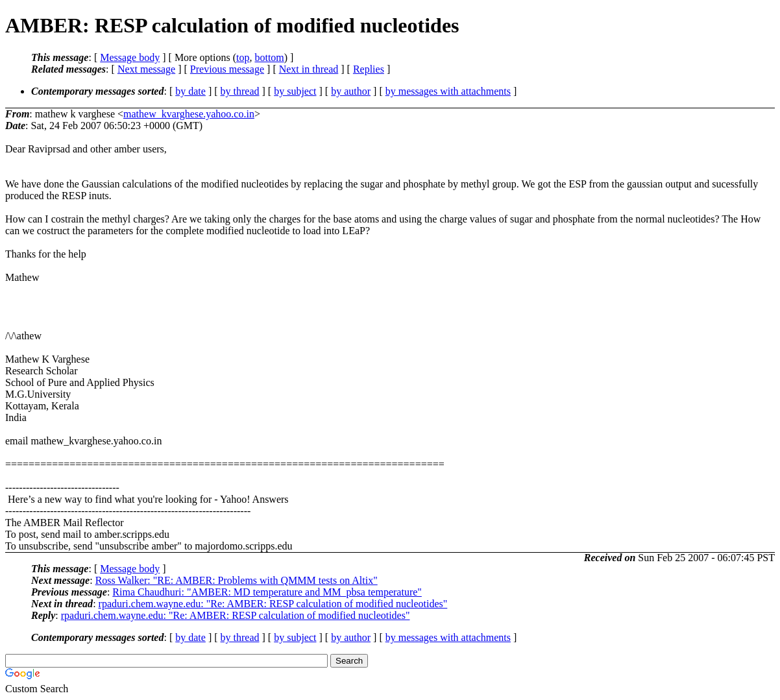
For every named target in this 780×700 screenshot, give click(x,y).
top (243, 57)
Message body (130, 57)
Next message (146, 69)
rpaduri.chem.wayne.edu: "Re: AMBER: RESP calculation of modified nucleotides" (273, 604)
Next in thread (309, 69)
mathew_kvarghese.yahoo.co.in (189, 114)
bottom (269, 57)
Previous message (227, 69)
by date (190, 91)
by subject (295, 91)
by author (351, 91)
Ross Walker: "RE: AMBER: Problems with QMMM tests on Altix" (237, 580)
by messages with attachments (448, 91)
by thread (240, 91)
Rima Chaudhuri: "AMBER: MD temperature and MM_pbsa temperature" (267, 592)
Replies (369, 69)
